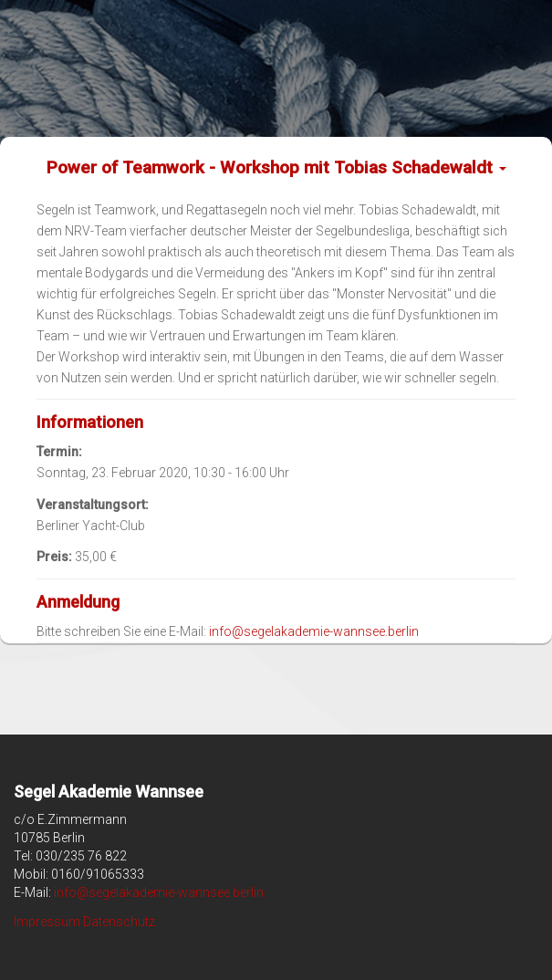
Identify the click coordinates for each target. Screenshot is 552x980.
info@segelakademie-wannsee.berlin (314, 631)
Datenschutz (119, 922)
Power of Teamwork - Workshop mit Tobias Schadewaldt (276, 167)
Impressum (47, 922)
